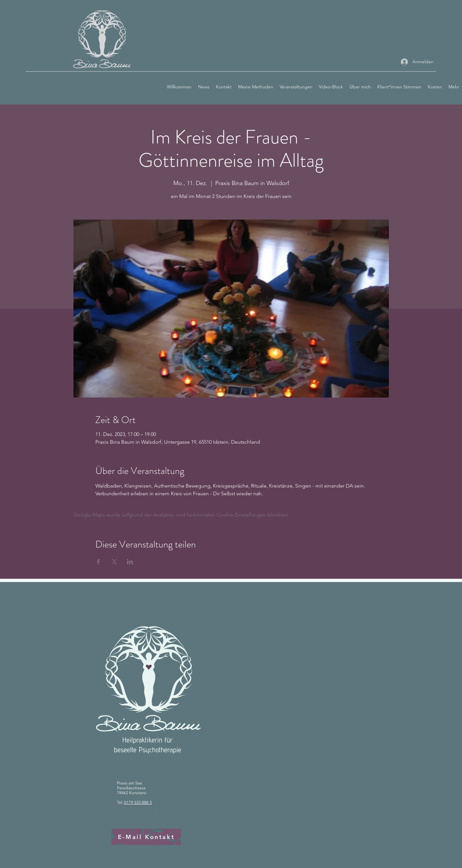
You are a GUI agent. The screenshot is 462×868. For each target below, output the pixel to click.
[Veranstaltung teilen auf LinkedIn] (130, 562)
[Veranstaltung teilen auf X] (114, 562)
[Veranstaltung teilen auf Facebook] (98, 562)
